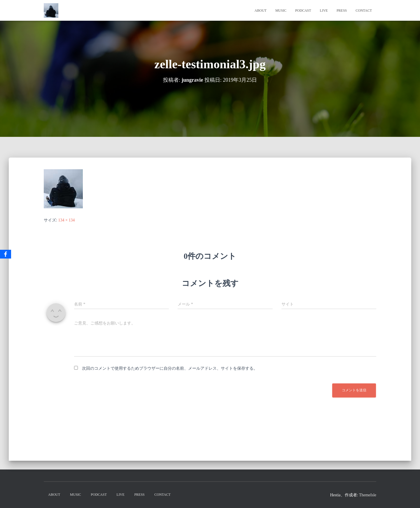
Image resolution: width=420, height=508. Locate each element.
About (261, 11)
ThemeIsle (368, 495)
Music (281, 11)
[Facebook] (6, 254)
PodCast (303, 11)
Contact (364, 11)
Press (342, 11)
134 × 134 (66, 220)
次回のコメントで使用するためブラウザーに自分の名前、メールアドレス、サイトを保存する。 (170, 368)
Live (324, 11)
